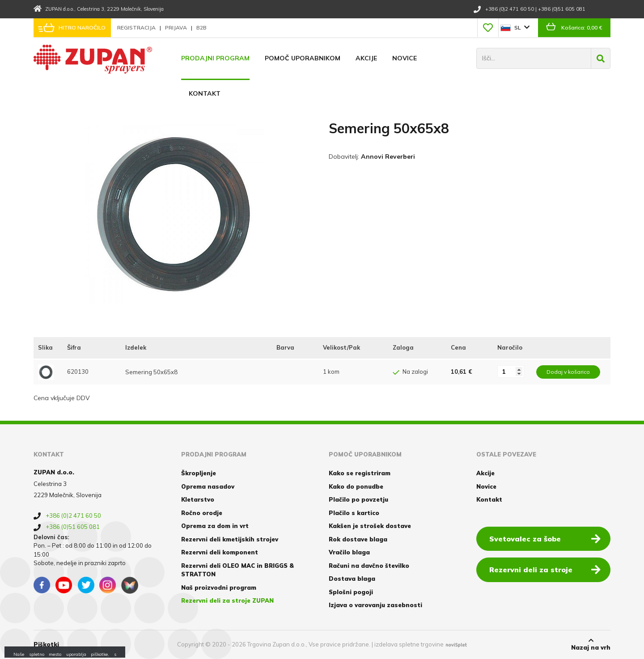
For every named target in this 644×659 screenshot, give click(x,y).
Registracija (137, 27)
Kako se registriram (360, 473)
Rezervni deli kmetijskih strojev (230, 539)
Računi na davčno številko (369, 566)
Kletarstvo (198, 499)
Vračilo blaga (349, 552)
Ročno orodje (202, 513)
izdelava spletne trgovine (409, 644)
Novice (405, 58)
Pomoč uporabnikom (303, 58)
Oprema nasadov (208, 486)
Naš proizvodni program (219, 587)
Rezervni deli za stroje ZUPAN (227, 600)
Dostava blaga (352, 579)
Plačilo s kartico (354, 513)
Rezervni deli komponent (220, 552)
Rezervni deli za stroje (545, 569)
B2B (201, 27)
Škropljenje (199, 473)
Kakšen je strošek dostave (370, 526)
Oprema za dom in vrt (215, 526)
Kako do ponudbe (356, 486)
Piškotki (46, 644)
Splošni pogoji (351, 592)
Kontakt (205, 93)
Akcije (366, 58)
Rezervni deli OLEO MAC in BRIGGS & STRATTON (237, 570)
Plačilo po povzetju (358, 499)
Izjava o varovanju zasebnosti (375, 605)
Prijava (177, 27)
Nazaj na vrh (591, 644)
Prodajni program (215, 58)
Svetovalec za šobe (545, 538)
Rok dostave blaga (358, 539)
